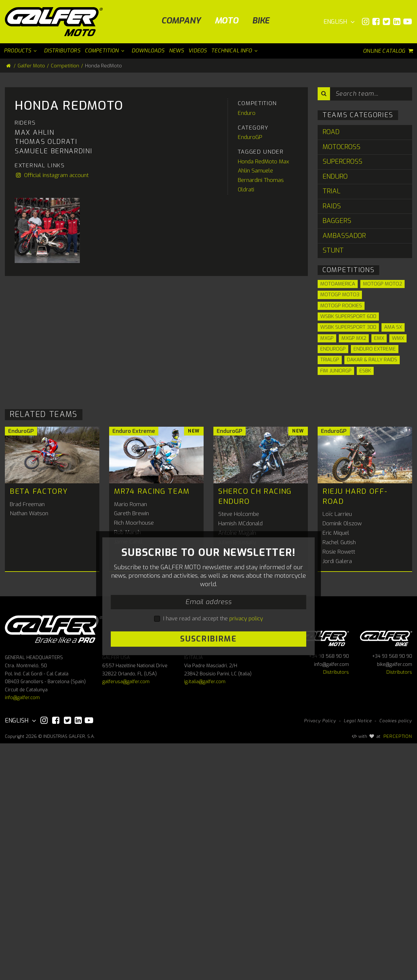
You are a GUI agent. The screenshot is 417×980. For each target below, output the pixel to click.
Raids (332, 206)
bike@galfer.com (395, 901)
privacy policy (246, 766)
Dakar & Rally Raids (372, 360)
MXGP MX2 (354, 338)
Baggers (337, 221)
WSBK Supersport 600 (348, 316)
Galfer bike (386, 874)
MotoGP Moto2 (382, 284)
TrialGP (330, 360)
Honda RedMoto (258, 338)
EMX (379, 338)
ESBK (365, 371)
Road (331, 132)
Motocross (341, 147)
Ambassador (344, 236)
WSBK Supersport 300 (348, 327)
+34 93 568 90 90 (329, 893)
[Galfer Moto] (56, 22)
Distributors (336, 909)
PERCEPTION (398, 973)
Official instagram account (52, 352)
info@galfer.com (22, 934)
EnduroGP (250, 314)
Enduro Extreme (375, 349)
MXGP (327, 338)
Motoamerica (338, 284)
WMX (398, 338)
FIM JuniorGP (336, 371)
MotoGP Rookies (341, 306)
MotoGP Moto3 (340, 295)
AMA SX (393, 327)
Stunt (333, 250)
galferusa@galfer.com (126, 918)
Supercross (342, 162)
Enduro (247, 290)
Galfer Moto (31, 66)
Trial (331, 191)
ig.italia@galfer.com (205, 918)
